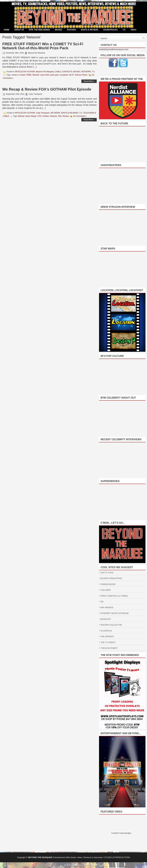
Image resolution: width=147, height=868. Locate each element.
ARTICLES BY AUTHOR (25, 72)
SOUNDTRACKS (110, 30)
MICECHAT (106, 619)
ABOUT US (19, 30)
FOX (40, 116)
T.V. (124, 30)
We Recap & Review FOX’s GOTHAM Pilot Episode (47, 89)
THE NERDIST (107, 636)
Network (36, 75)
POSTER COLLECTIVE (111, 625)
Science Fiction (81, 75)
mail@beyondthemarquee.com (114, 49)
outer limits (45, 75)
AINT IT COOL (107, 573)
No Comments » (80, 116)
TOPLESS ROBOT (109, 648)
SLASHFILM (106, 631)
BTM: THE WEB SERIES (39, 30)
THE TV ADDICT (108, 642)
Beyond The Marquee (45, 72)
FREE (29, 75)
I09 (102, 602)
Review (66, 116)
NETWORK (86, 72)
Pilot (60, 116)
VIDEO (133, 30)
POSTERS (71, 30)
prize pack (55, 75)
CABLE (58, 72)
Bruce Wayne (31, 116)
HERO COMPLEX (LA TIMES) (114, 596)
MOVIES (59, 30)
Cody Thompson (43, 113)
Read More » (89, 81)
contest (22, 75)
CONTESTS (67, 72)
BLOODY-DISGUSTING (111, 578)
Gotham (46, 116)
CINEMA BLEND (108, 584)
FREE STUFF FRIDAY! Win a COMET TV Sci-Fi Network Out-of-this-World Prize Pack (43, 46)
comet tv (15, 75)
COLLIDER (106, 590)
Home (6, 30)
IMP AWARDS (107, 607)
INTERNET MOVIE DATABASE (115, 613)
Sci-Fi (71, 75)
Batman (21, 116)
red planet (64, 75)
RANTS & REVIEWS (90, 30)
